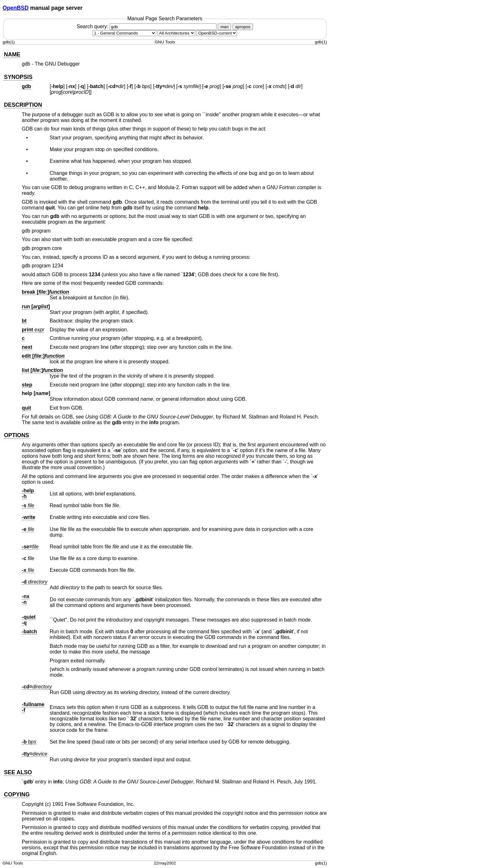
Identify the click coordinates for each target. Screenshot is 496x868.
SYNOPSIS (18, 77)
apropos (243, 27)
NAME (12, 54)
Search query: (147, 26)
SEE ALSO (18, 772)
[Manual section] (124, 33)
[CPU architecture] (176, 33)
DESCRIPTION (23, 105)
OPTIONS (16, 435)
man (224, 27)
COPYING (17, 795)
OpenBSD (16, 8)
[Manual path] (217, 33)
